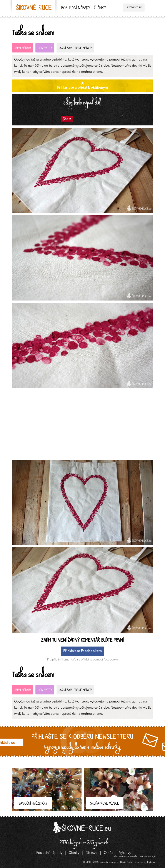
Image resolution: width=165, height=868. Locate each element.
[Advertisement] (84, 425)
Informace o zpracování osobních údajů (134, 857)
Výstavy (125, 853)
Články (100, 8)
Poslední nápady (76, 8)
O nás (108, 853)
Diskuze (92, 853)
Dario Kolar (126, 862)
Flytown (151, 862)
